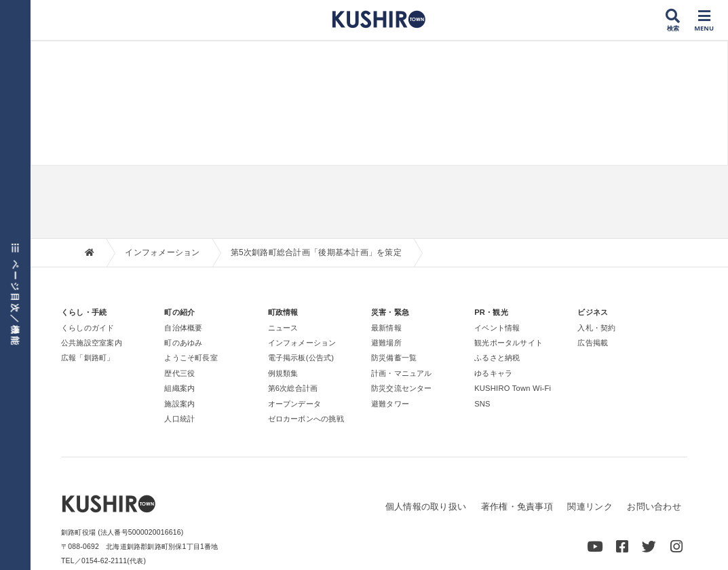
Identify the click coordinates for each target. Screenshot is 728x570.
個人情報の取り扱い (426, 507)
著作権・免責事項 (517, 507)
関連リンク (590, 507)
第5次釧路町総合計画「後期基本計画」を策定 (316, 252)
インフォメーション (162, 252)
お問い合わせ (654, 507)
